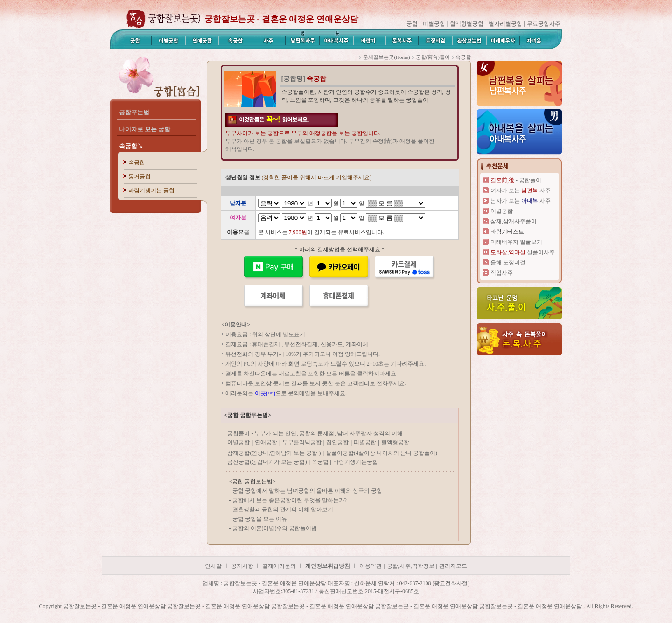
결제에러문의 (279, 566)
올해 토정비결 (508, 262)
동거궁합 (140, 177)
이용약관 (371, 566)
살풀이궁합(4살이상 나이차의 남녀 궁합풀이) (381, 453)
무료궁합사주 (544, 24)
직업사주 (502, 273)
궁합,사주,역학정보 (411, 566)
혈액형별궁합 (467, 24)
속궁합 (137, 163)
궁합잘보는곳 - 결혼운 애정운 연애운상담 (281, 19)
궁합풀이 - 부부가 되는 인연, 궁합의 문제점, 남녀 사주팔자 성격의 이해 (315, 433)
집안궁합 (337, 442)
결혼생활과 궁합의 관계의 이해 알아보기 (283, 510)
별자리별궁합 (505, 24)
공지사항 (243, 566)
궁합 (412, 24)
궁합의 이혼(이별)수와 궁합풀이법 (275, 528)
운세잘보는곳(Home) (386, 57)
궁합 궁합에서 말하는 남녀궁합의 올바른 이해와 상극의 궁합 (307, 491)
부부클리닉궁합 (302, 442)
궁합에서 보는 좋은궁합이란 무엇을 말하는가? (290, 500)
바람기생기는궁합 (356, 462)
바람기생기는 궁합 (151, 191)
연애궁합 (266, 442)
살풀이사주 (523, 252)
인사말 (213, 566)
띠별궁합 (434, 24)
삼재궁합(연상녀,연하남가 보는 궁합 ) (274, 453)
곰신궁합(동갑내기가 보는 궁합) (267, 462)
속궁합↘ (131, 146)
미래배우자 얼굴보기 (516, 242)
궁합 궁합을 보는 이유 (260, 519)
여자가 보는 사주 (521, 191)
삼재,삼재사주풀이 (514, 221)
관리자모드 (453, 566)
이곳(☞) (265, 393)
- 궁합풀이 (516, 180)
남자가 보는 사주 (521, 201)
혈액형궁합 (395, 442)
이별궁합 (238, 442)
